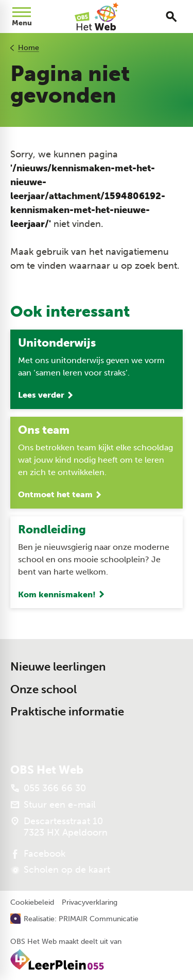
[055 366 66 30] (48, 788)
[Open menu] (22, 17)
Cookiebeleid (32, 903)
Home (29, 48)
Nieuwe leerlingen (58, 667)
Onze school (43, 689)
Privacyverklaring (90, 903)
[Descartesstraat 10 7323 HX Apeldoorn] (59, 827)
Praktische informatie (67, 712)
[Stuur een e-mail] (53, 805)
